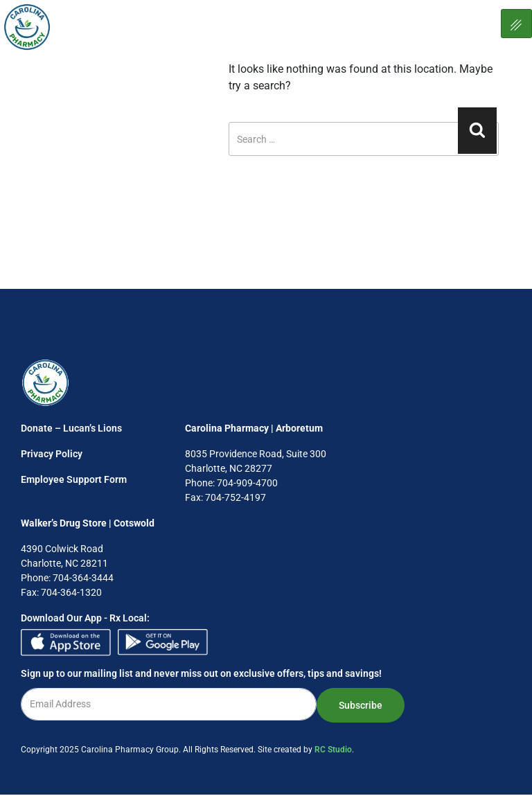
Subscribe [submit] (361, 705)
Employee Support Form (74, 479)
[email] (169, 704)
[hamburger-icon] (516, 24)
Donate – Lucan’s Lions (71, 428)
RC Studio (333, 750)
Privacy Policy (52, 454)
